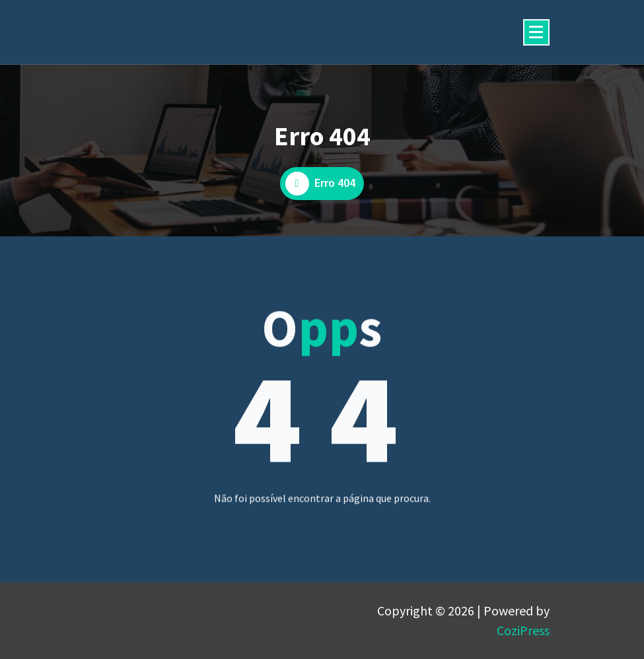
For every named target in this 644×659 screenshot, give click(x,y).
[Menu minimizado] (536, 32)
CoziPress (523, 630)
